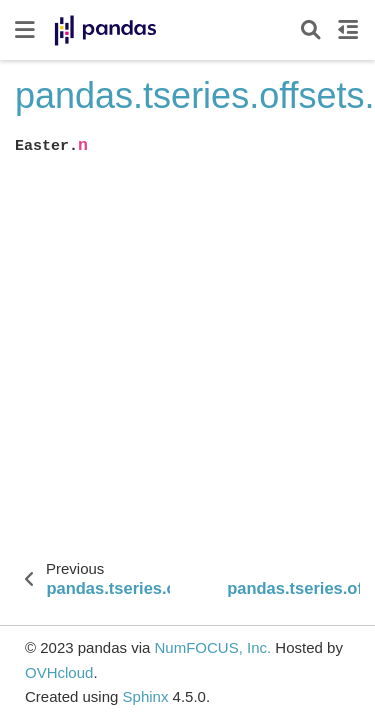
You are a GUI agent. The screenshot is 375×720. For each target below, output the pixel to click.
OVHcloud (59, 672)
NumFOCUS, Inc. (212, 647)
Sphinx (146, 696)
